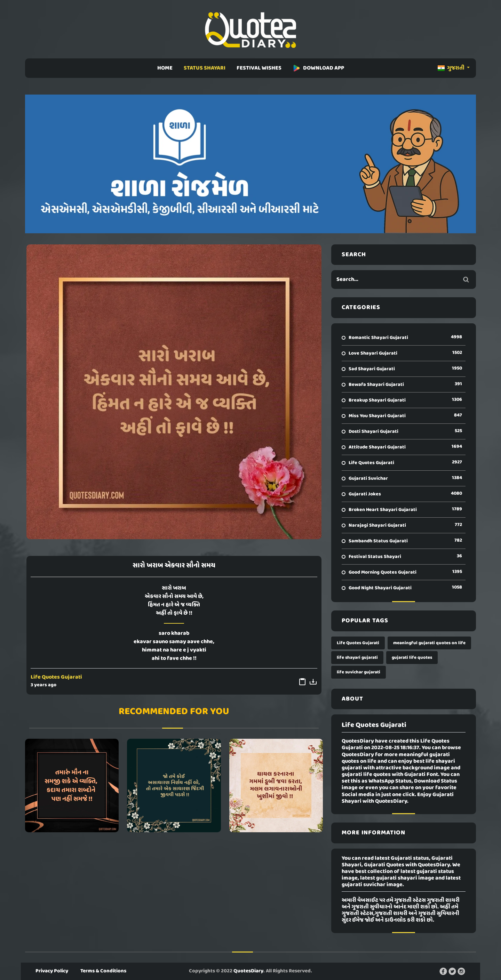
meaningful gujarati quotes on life (429, 643)
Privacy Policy (52, 971)
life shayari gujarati (357, 658)
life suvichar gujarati (359, 672)
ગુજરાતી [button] (452, 68)
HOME (165, 68)
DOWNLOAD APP (318, 68)
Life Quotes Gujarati (56, 677)
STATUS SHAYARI (205, 68)
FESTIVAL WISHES (259, 68)
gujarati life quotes (412, 658)
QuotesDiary (248, 971)
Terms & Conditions (103, 971)
